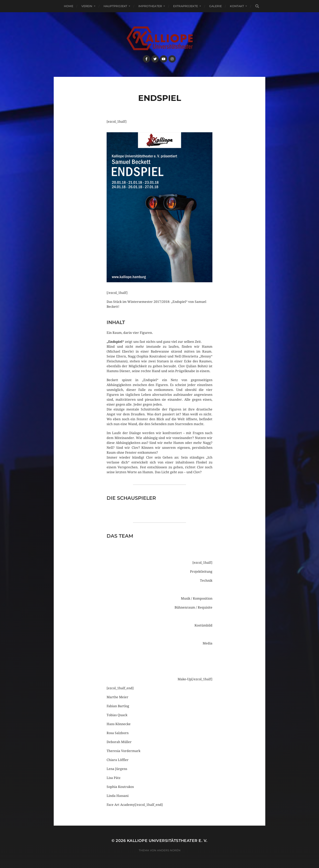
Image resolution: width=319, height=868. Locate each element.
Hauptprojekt (115, 6)
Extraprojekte (186, 6)
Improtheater (150, 6)
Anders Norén (169, 850)
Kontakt (237, 6)
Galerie (215, 6)
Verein (87, 6)
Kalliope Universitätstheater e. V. (167, 841)
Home (69, 6)
